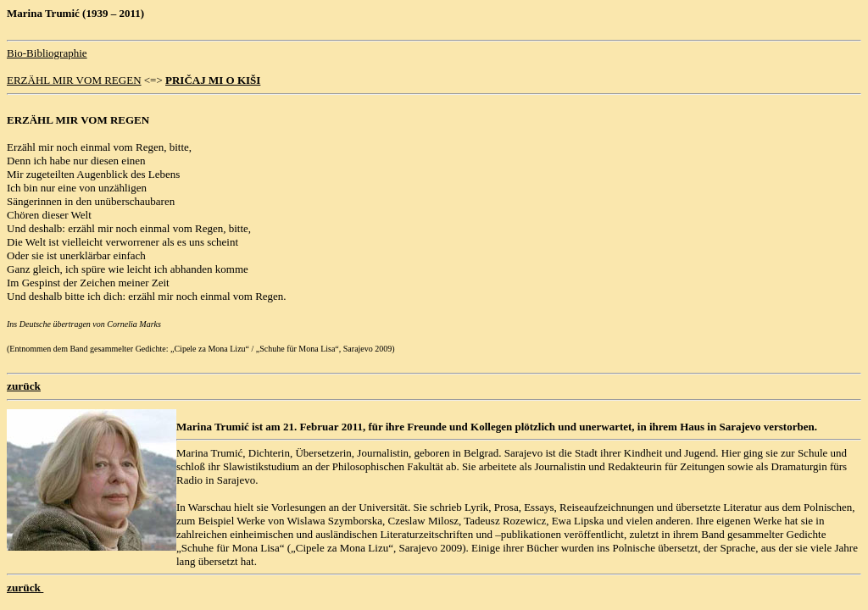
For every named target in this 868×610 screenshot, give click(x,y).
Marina (194, 427)
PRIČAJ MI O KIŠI (213, 80)
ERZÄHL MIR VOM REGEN (74, 80)
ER (14, 120)
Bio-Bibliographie (47, 53)
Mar (17, 13)
